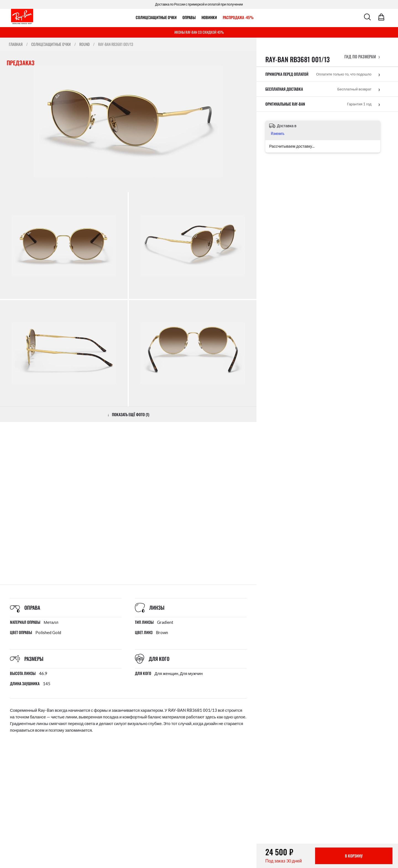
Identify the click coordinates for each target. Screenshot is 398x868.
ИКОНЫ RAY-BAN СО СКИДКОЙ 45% (199, 32)
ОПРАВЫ (189, 17)
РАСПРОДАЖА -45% (238, 17)
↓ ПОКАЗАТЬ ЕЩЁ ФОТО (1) (128, 414)
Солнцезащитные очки (156, 17)
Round (84, 44)
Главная (16, 44)
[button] (362, 56)
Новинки (209, 17)
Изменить (278, 133)
